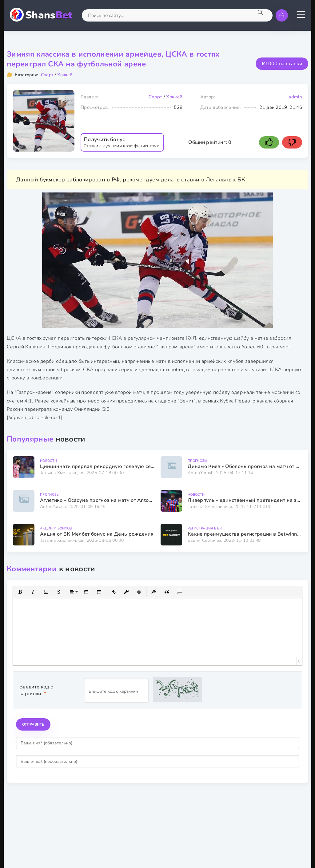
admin (295, 97)
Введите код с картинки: (36, 690)
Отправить (33, 724)
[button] (20, 592)
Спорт (47, 75)
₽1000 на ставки (282, 64)
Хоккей (65, 75)
